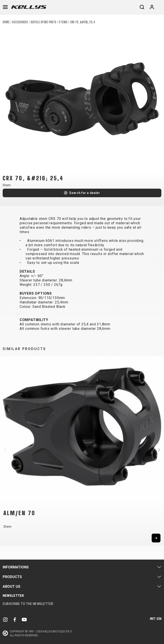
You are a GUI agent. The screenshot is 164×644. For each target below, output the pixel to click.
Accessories (20, 22)
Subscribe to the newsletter (28, 604)
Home (6, 22)
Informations (16, 567)
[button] (5, 450)
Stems (63, 22)
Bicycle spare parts (44, 22)
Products (12, 577)
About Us (11, 587)
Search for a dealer (85, 193)
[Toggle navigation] (5, 7)
